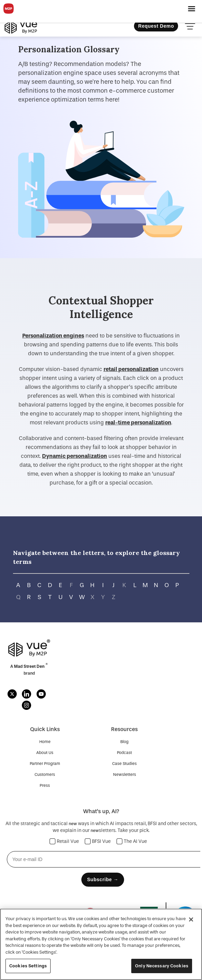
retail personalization (131, 369)
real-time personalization (138, 422)
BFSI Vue (98, 841)
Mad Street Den (30, 666)
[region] (101, 944)
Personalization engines (53, 336)
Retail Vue (64, 841)
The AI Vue (132, 841)
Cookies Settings (28, 966)
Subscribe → (103, 879)
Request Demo (156, 26)
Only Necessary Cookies (162, 966)
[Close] (191, 919)
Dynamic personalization (75, 456)
